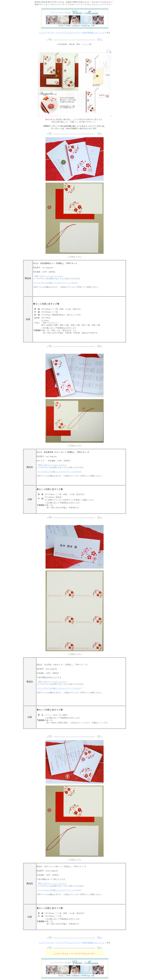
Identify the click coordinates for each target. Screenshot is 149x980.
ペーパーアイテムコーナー (68, 33)
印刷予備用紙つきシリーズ (94, 33)
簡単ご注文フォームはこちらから (49, 276)
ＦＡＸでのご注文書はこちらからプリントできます (56, 283)
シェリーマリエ (46, 33)
